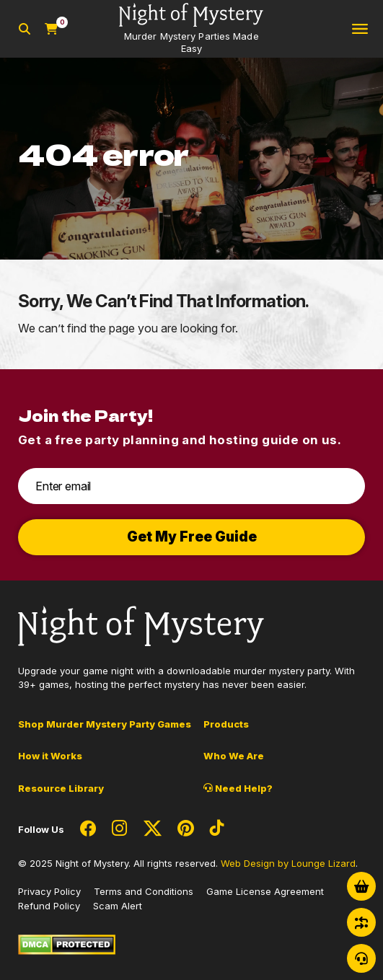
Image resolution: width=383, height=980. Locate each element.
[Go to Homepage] (191, 29)
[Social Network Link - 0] (88, 829)
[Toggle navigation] (360, 29)
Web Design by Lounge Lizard (288, 863)
